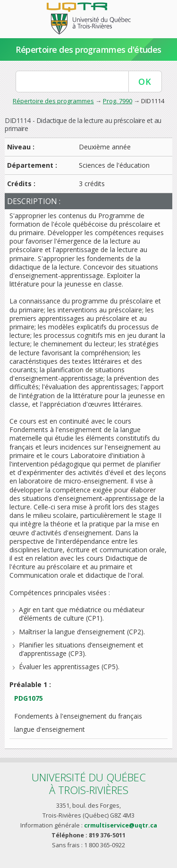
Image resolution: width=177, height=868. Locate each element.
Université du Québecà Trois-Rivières (89, 783)
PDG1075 (29, 698)
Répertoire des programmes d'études (88, 49)
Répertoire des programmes (53, 101)
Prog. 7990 (118, 101)
